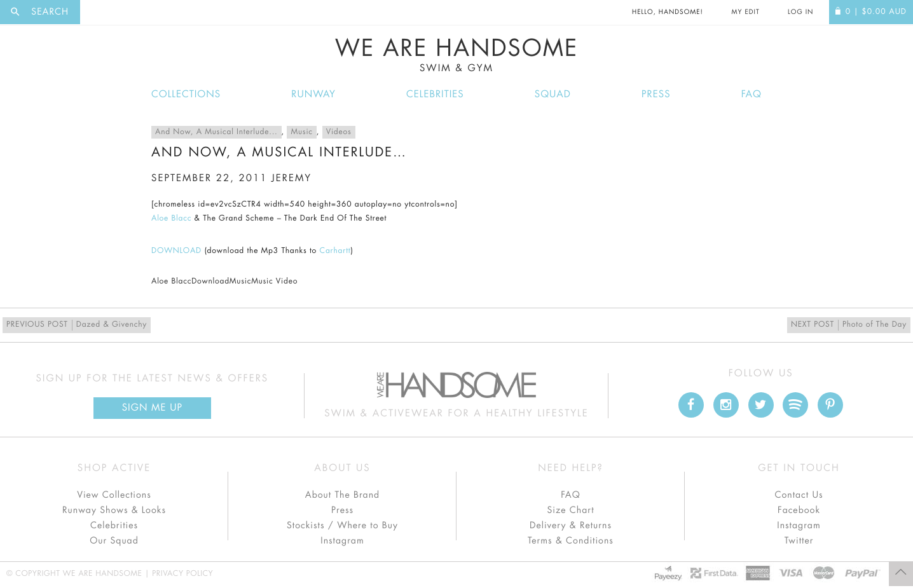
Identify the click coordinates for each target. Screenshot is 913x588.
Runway (313, 94)
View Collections (114, 495)
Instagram (342, 541)
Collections (186, 94)
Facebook (799, 510)
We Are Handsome (456, 55)
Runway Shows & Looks (114, 510)
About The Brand (342, 495)
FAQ (752, 94)
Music (301, 132)
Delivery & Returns (571, 526)
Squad (553, 94)
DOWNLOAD (176, 251)
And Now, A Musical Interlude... (216, 132)
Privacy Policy (182, 574)
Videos (339, 132)
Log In (800, 12)
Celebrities (435, 94)
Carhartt (335, 251)
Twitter (799, 541)
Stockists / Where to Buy (342, 526)
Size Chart (570, 510)
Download (210, 282)
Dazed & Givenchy (77, 325)
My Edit (745, 12)
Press (656, 94)
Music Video (274, 282)
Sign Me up (152, 408)
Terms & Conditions (571, 541)
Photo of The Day (849, 325)
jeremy (292, 178)
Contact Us (799, 495)
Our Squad (114, 541)
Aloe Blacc (171, 219)
